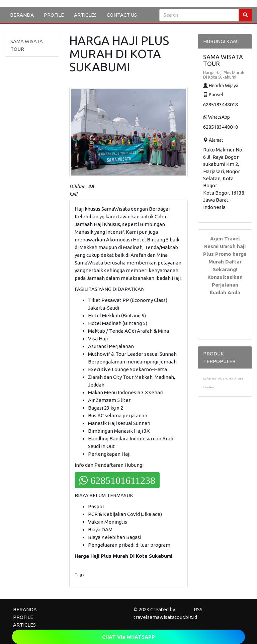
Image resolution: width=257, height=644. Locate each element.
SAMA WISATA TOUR (27, 45)
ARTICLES (85, 15)
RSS (198, 609)
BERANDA (22, 15)
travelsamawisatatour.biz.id (165, 617)
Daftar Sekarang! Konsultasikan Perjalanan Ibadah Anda (225, 277)
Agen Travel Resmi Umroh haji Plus (224, 246)
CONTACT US (122, 15)
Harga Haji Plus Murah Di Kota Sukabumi (224, 75)
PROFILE (54, 15)
